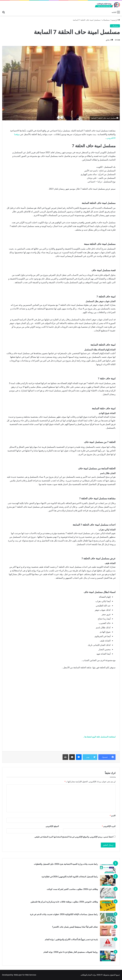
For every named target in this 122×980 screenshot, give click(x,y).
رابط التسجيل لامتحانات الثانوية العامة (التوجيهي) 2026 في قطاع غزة (70, 877)
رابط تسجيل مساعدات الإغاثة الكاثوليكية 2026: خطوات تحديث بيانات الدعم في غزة (64, 914)
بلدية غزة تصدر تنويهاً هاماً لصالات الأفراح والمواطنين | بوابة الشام (71, 939)
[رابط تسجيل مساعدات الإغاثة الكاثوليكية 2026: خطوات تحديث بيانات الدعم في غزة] (108, 918)
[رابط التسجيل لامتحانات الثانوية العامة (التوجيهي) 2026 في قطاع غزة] (108, 880)
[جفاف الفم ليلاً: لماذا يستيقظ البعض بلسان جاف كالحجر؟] (108, 931)
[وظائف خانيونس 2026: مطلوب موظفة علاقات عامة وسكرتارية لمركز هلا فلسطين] (108, 906)
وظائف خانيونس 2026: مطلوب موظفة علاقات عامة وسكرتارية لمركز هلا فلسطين (64, 902)
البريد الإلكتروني (109, 826)
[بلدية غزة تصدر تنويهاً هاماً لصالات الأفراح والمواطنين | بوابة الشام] (108, 943)
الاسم (113, 816)
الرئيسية (116, 20)
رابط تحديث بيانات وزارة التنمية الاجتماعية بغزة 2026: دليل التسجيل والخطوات (66, 864)
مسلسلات (106, 20)
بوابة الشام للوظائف (88, 975)
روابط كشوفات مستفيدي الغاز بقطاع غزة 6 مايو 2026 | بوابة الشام (71, 952)
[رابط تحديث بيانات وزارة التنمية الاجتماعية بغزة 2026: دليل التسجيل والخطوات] (108, 868)
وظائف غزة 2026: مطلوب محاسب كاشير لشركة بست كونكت (72, 889)
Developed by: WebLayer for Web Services (19, 975)
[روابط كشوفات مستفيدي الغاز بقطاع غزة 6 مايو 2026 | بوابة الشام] (108, 956)
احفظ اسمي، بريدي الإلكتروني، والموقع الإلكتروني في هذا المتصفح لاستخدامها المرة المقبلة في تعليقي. (74, 837)
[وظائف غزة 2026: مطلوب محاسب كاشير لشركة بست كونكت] (108, 893)
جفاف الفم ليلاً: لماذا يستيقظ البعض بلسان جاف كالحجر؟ (75, 927)
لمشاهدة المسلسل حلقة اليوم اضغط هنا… (99, 737)
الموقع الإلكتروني (52, 826)
